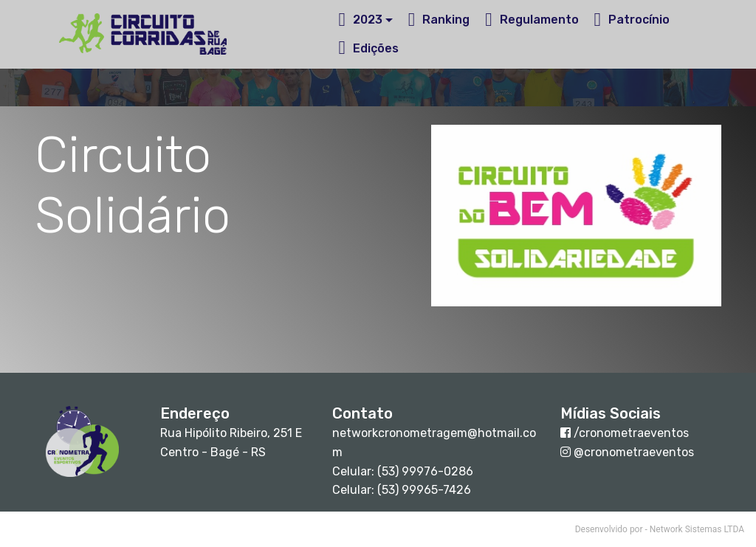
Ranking (439, 20)
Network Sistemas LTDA (697, 529)
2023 (360, 20)
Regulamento (532, 20)
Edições (368, 48)
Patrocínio (632, 20)
